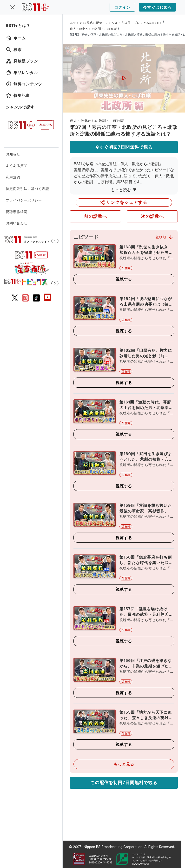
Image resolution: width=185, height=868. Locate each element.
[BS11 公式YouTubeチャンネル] (47, 298)
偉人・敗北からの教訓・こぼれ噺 (93, 29)
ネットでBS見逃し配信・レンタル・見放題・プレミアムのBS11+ (116, 23)
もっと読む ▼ (124, 190)
